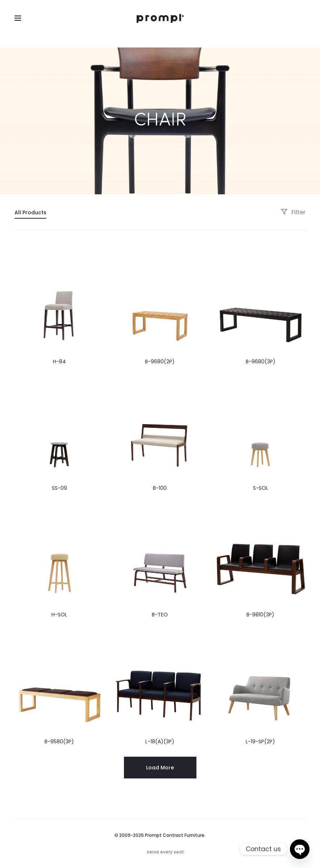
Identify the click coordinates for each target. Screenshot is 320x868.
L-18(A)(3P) (160, 741)
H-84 (59, 361)
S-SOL (261, 488)
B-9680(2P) (160, 361)
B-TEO (160, 615)
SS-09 (59, 488)
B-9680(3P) (261, 361)
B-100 (160, 488)
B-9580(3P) (59, 741)
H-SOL (59, 615)
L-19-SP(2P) (260, 741)
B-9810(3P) (260, 615)
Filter (293, 212)
